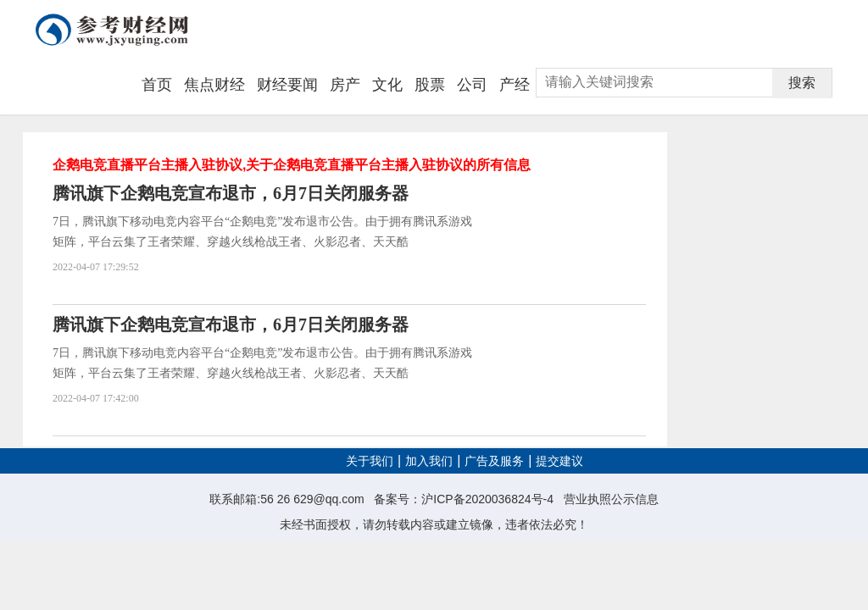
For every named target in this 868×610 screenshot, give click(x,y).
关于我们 (370, 461)
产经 (515, 85)
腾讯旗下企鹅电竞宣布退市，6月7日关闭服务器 (231, 193)
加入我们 (429, 461)
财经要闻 (287, 85)
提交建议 (559, 461)
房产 (345, 85)
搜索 (802, 83)
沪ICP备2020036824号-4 (487, 499)
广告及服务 (494, 461)
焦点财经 (214, 85)
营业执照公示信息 (611, 499)
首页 (157, 85)
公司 (472, 85)
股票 (430, 85)
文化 (387, 85)
